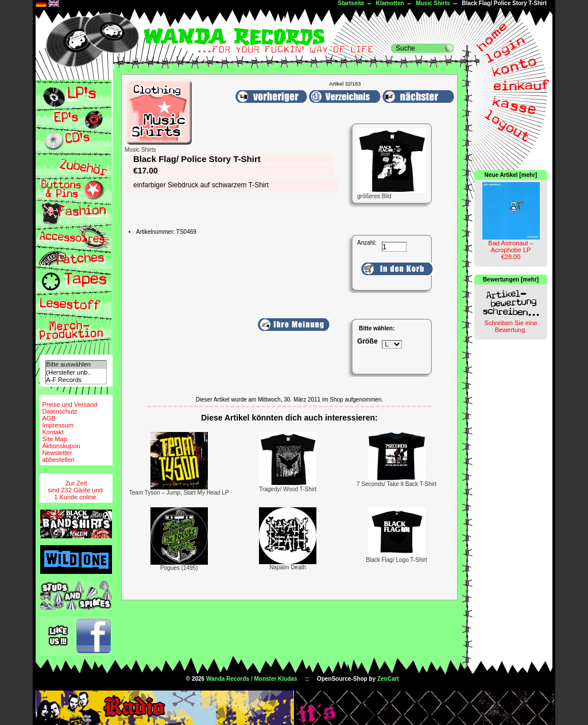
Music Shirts (433, 3)
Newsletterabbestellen (58, 456)
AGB (49, 418)
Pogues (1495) (179, 568)
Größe (367, 341)
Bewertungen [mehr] (511, 279)
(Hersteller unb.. (76, 373)
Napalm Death (288, 567)
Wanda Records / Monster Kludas (252, 679)
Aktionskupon (61, 446)
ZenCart (388, 679)
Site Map (54, 439)
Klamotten (390, 3)
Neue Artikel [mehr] (511, 175)
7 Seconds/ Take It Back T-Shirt (396, 484)
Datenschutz (59, 411)
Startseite (351, 3)
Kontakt (53, 432)
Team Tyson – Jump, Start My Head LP (179, 493)
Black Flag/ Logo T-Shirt (396, 560)
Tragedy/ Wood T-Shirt (288, 489)
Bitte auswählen (76, 365)
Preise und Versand (69, 404)
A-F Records (76, 380)
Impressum (57, 425)
